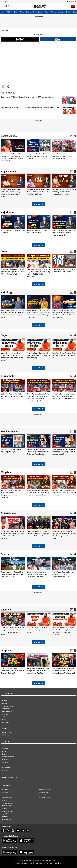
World (22, 12)
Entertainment (38, 12)
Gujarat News (6, 814)
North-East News (7, 803)
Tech (47, 12)
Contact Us (5, 698)
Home (3, 12)
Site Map (17, 863)
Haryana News (6, 795)
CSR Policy (49, 863)
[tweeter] (8, 830)
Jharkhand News (7, 798)
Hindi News (5, 714)
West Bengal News (44, 798)
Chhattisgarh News (7, 811)
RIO (56, 863)
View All (38, 204)
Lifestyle (61, 12)
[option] (13, 150)
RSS (61, 863)
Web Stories (5, 722)
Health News (5, 770)
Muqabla (6, 472)
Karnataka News (6, 819)
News (3, 30)
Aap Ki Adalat (9, 172)
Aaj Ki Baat (7, 212)
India (16, 12)
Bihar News (5, 789)
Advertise (4, 703)
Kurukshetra (8, 376)
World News (5, 749)
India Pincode (6, 735)
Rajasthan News (44, 792)
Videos (10, 12)
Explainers (5, 765)
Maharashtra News (44, 789)
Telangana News (44, 795)
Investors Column (7, 711)
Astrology (7, 292)
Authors (4, 720)
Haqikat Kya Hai (10, 431)
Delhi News (5, 792)
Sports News (5, 759)
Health (69, 12)
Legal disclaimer (27, 863)
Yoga (4, 335)
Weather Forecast (7, 732)
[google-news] (28, 830)
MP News (4, 800)
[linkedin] (23, 830)
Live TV (4, 717)
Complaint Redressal (8, 706)
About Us (4, 701)
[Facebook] (3, 830)
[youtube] (18, 830)
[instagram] (13, 830)
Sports (29, 12)
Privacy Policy (39, 863)
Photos (53, 12)
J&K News (5, 817)
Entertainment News (8, 757)
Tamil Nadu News (7, 806)
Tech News (5, 762)
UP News (4, 808)
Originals (6, 650)
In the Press (5, 709)
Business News (6, 768)
